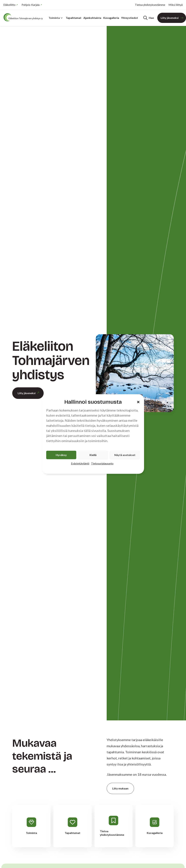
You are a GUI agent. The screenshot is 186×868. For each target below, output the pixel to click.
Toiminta (56, 18)
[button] (138, 402)
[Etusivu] (24, 17)
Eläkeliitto (9, 5)
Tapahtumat (74, 18)
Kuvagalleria (111, 18)
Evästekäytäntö (80, 463)
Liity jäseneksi (170, 18)
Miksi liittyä (176, 5)
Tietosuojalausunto (102, 463)
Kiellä (93, 455)
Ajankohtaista (92, 18)
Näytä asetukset (125, 455)
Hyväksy (61, 455)
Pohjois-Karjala (31, 5)
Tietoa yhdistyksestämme (150, 5)
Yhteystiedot (130, 18)
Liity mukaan (120, 788)
